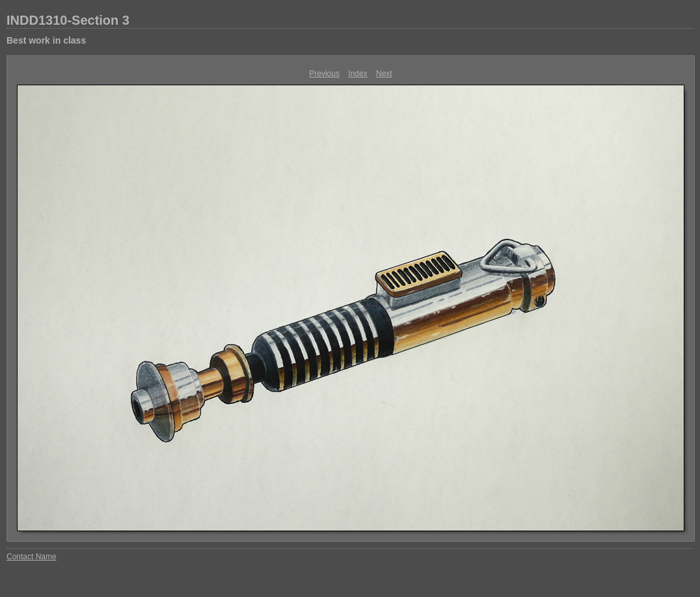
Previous (324, 74)
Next (384, 74)
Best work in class (46, 40)
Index (357, 74)
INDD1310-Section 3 (68, 20)
